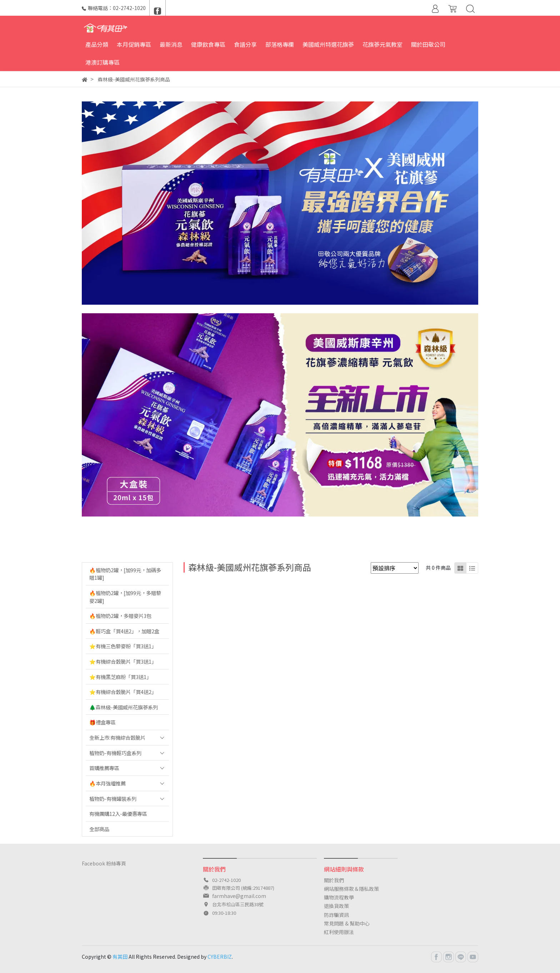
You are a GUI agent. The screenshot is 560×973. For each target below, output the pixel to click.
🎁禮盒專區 (102, 722)
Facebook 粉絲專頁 (104, 863)
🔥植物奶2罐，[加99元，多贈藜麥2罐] (125, 597)
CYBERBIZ (220, 957)
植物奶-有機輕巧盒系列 (115, 753)
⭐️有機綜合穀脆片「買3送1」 (123, 661)
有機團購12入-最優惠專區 (118, 814)
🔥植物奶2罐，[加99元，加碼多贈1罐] (125, 574)
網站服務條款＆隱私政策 (351, 889)
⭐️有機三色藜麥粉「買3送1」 (123, 646)
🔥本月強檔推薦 (107, 783)
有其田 (120, 957)
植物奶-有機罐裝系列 (113, 799)
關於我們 (334, 880)
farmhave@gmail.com (239, 896)
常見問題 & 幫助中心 (347, 923)
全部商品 (99, 829)
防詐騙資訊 (336, 915)
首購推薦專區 (104, 768)
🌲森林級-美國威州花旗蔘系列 (124, 707)
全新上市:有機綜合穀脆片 (117, 737)
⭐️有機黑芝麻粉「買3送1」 (120, 677)
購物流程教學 (339, 897)
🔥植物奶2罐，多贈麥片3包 (120, 616)
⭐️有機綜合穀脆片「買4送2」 (123, 692)
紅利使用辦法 (339, 932)
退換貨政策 (336, 906)
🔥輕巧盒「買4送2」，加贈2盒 (124, 631)
